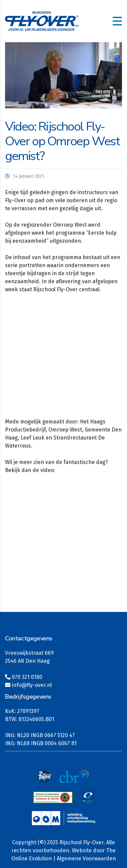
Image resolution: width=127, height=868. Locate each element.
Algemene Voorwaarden (86, 858)
